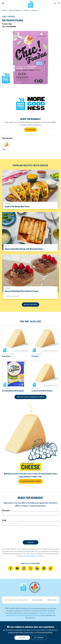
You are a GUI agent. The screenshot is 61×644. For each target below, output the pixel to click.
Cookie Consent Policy (16, 632)
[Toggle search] (59, 3)
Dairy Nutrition (37, 600)
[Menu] (3, 3)
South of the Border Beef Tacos (17, 206)
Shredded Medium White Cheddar (13, 391)
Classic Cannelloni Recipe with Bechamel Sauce (24, 249)
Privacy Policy (29, 632)
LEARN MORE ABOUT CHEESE (30, 481)
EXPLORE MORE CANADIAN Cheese (30, 397)
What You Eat (52, 600)
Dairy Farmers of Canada (30, 4)
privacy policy (31, 556)
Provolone (35, 356)
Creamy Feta (6, 356)
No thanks (39, 638)
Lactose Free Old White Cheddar (42, 391)
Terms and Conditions (45, 632)
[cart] (55, 3)
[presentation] (30, 533)
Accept (22, 638)
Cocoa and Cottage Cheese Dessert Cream (22, 291)
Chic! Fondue (9, 16)
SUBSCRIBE (30, 130)
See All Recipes (30, 304)
